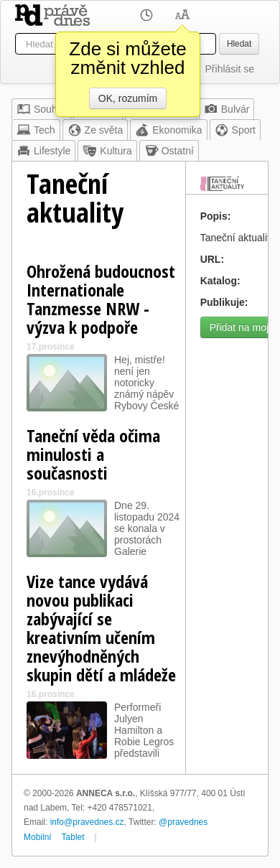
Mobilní (38, 837)
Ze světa (95, 130)
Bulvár (227, 109)
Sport (235, 130)
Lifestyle (43, 151)
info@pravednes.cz (87, 822)
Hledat (239, 44)
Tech (36, 130)
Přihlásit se (230, 69)
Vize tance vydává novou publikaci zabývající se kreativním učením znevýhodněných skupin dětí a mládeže (101, 628)
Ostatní (169, 151)
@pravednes (183, 822)
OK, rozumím (128, 98)
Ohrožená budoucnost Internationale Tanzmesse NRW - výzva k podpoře (101, 299)
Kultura (107, 151)
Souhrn (41, 109)
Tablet (73, 837)
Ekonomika (168, 130)
